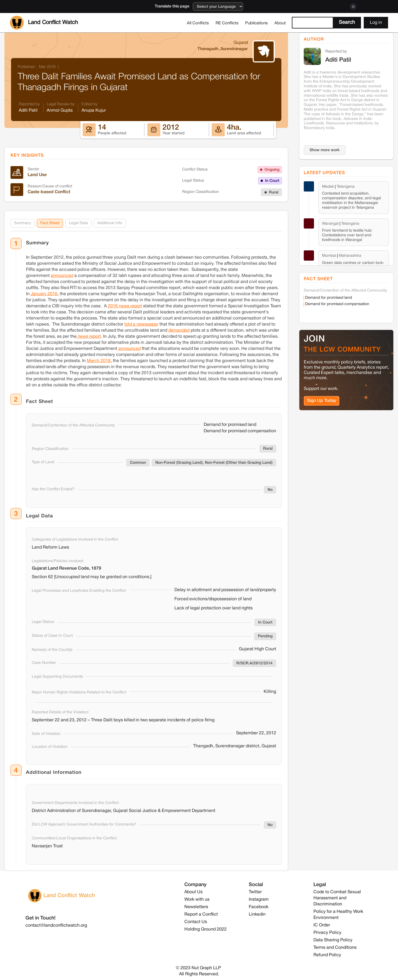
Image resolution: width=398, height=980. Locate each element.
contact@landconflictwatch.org (56, 926)
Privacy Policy (327, 933)
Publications (256, 23)
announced (62, 276)
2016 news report (125, 306)
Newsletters (196, 907)
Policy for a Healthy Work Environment (338, 915)
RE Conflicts (227, 23)
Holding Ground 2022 (205, 929)
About (280, 23)
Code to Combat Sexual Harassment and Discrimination (337, 898)
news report (89, 337)
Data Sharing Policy (333, 940)
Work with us (197, 900)
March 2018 (99, 361)
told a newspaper (141, 324)
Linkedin (257, 915)
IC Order (322, 925)
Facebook (259, 907)
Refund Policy (327, 955)
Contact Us (196, 922)
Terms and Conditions (335, 948)
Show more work (325, 150)
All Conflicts (198, 23)
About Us (193, 892)
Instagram (259, 900)
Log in (376, 23)
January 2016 (44, 294)
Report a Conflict (201, 915)
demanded (179, 331)
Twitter (255, 892)
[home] (44, 23)
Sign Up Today (322, 400)
